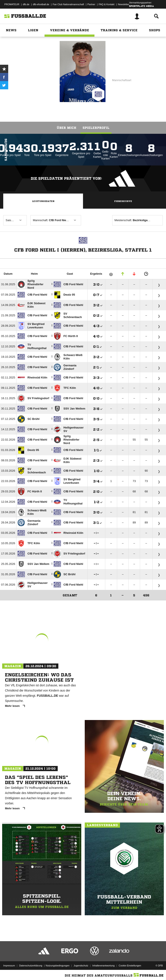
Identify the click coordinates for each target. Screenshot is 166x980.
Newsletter (123, 4)
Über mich (66, 128)
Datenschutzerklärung (31, 966)
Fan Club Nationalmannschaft (68, 4)
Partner (91, 4)
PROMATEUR (12, 4)
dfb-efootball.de (41, 4)
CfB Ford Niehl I (38, 73)
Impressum (9, 966)
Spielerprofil (96, 128)
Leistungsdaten (43, 201)
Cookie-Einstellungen (130, 966)
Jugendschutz (81, 966)
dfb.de (26, 4)
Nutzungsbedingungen (57, 966)
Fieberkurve (123, 201)
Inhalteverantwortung (103, 966)
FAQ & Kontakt (107, 4)
